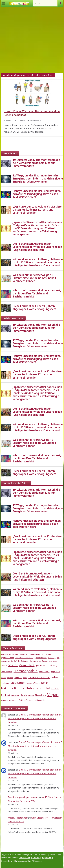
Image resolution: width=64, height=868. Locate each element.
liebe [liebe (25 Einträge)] (54, 677)
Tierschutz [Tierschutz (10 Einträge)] (40, 695)
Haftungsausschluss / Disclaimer (28, 861)
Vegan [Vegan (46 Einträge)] (53, 695)
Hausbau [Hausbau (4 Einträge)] (43, 666)
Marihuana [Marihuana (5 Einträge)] (5, 683)
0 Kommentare (34, 120)
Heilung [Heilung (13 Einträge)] (52, 665)
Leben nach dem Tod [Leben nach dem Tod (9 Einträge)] (39, 677)
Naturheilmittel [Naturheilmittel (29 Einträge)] (38, 688)
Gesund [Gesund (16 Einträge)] (13, 665)
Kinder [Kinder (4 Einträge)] (3, 678)
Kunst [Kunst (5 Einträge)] (25, 678)
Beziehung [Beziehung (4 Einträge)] (52, 658)
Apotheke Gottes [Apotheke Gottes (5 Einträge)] (7, 658)
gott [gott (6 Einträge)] (37, 665)
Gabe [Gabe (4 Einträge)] (55, 661)
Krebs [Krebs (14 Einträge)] (18, 677)
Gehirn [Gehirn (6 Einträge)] (4, 665)
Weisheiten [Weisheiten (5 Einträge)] (13, 700)
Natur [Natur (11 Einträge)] (45, 683)
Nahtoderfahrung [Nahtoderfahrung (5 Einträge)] (33, 683)
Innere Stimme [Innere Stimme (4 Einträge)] (44, 672)
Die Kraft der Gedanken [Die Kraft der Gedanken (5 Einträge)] (20, 661)
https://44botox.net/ (18, 818)
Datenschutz (7, 861)
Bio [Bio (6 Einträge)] (58, 658)
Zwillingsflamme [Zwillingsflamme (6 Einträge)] (26, 700)
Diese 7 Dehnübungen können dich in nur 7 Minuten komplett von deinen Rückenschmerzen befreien (35, 719)
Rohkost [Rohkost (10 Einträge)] (6, 695)
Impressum (47, 858)
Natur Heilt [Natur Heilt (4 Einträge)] (55, 689)
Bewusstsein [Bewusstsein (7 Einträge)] (41, 658)
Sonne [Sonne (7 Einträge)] (31, 695)
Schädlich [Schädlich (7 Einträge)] (15, 695)
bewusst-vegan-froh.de (27, 854)
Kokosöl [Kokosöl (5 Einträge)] (10, 678)
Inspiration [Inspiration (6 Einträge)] (55, 672)
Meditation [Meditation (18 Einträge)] (18, 683)
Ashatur (9, 120)
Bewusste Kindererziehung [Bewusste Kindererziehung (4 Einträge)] (25, 658)
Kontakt (36, 858)
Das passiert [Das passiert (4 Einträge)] (5, 661)
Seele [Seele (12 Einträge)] (24, 695)
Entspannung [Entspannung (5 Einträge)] (47, 661)
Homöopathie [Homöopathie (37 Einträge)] (26, 671)
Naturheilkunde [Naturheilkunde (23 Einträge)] (13, 688)
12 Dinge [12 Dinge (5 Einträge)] (4, 654)
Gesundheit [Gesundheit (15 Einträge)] (27, 665)
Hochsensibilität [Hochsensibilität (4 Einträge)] (7, 672)
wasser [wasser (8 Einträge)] (5, 700)
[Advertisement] (32, 40)
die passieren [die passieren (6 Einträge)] (35, 661)
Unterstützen (25, 858)
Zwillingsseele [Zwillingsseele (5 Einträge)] (39, 700)
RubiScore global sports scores (23, 797)
